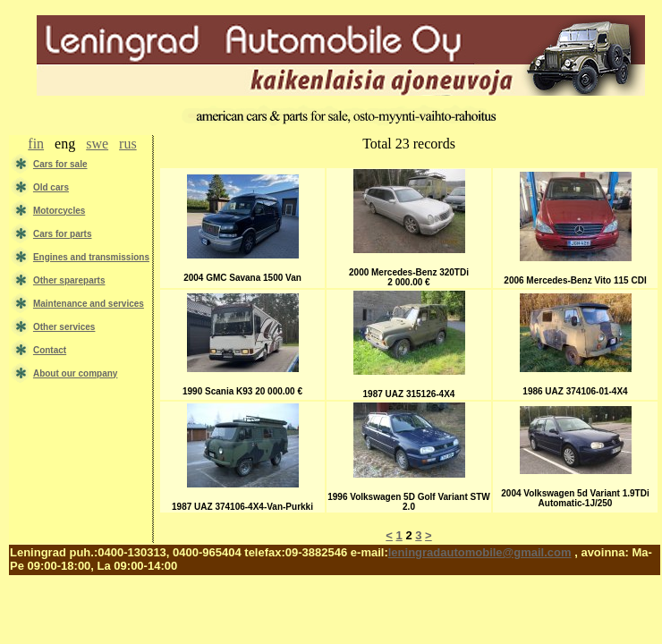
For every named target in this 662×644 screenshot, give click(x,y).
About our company (75, 373)
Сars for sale (60, 164)
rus (128, 144)
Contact (50, 350)
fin (36, 144)
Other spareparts (69, 280)
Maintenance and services (89, 304)
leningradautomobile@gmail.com (480, 552)
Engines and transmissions (91, 257)
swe (97, 144)
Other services (64, 327)
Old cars (51, 187)
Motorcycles (59, 211)
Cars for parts (63, 234)
